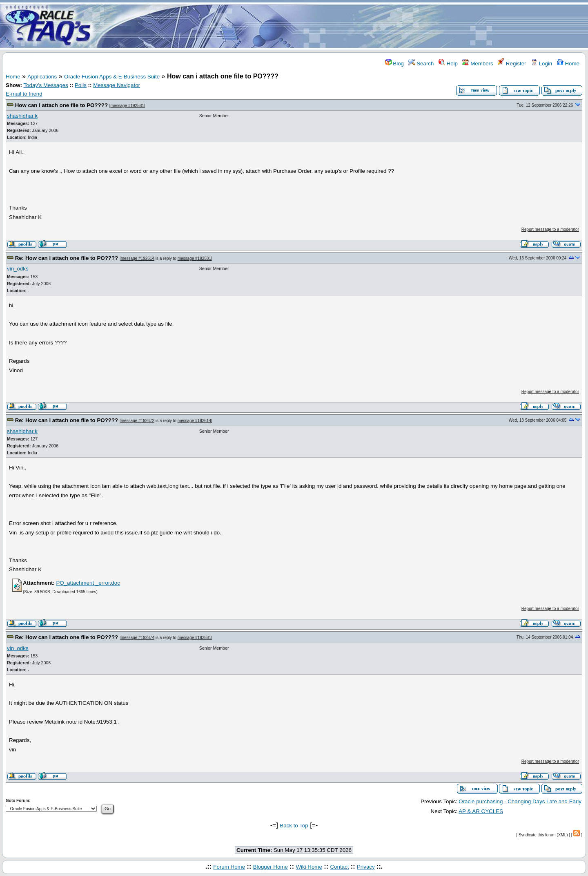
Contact (339, 867)
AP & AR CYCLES (481, 811)
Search (421, 64)
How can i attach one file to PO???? (61, 105)
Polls (81, 85)
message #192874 (138, 638)
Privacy (366, 867)
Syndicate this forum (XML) (543, 835)
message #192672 (138, 421)
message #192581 (127, 106)
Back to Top (294, 826)
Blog (394, 64)
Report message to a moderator (550, 229)
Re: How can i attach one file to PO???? (67, 258)
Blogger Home (271, 867)
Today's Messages (46, 85)
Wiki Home (309, 867)
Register (512, 64)
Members (478, 64)
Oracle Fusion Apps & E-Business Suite (112, 77)
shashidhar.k (22, 116)
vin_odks (18, 269)
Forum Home (229, 867)
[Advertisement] (342, 26)
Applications (42, 77)
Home (568, 64)
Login (541, 64)
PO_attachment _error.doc (88, 583)
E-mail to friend (24, 94)
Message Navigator (117, 85)
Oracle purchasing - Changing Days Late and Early (520, 801)
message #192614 (138, 258)
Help (448, 64)
